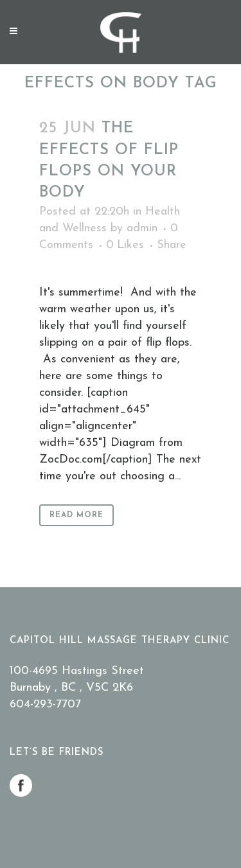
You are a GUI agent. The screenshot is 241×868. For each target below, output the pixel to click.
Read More (76, 515)
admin (142, 228)
